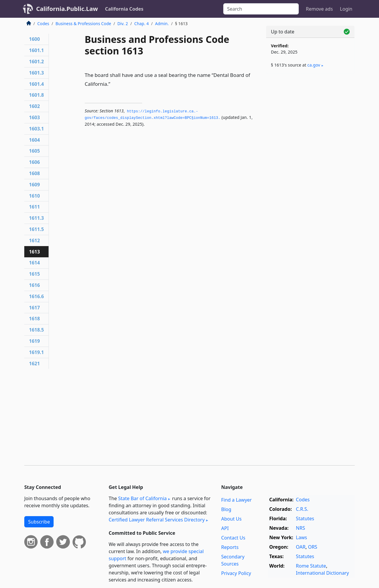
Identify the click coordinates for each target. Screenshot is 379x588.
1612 (34, 240)
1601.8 (36, 95)
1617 (34, 308)
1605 (34, 151)
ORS (313, 547)
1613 (34, 252)
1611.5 (36, 229)
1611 (34, 207)
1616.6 (36, 296)
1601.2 (36, 62)
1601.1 (36, 50)
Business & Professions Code (83, 24)
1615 (34, 274)
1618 (34, 319)
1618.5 (36, 330)
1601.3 (36, 73)
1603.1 (36, 129)
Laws (301, 537)
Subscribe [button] (39, 522)
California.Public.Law (67, 9)
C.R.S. (302, 509)
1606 (34, 162)
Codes (43, 24)
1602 (34, 106)
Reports (230, 547)
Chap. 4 (141, 24)
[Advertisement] (310, 171)
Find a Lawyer (236, 500)
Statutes (305, 518)
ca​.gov (314, 65)
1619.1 (36, 352)
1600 (34, 39)
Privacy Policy (236, 573)
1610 (34, 196)
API (225, 528)
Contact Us (233, 538)
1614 (34, 263)
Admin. (162, 24)
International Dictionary (322, 573)
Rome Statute (311, 566)
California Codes (124, 9)
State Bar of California (142, 498)
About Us (231, 519)
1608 (34, 173)
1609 (34, 185)
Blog (226, 509)
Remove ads (319, 9)
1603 (34, 117)
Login (346, 9)
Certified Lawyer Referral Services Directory (157, 520)
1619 (34, 341)
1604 (34, 140)
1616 (34, 285)
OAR (301, 547)
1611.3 (36, 218)
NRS (300, 528)
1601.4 (36, 84)
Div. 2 (123, 24)
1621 (34, 364)
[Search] (261, 9)
